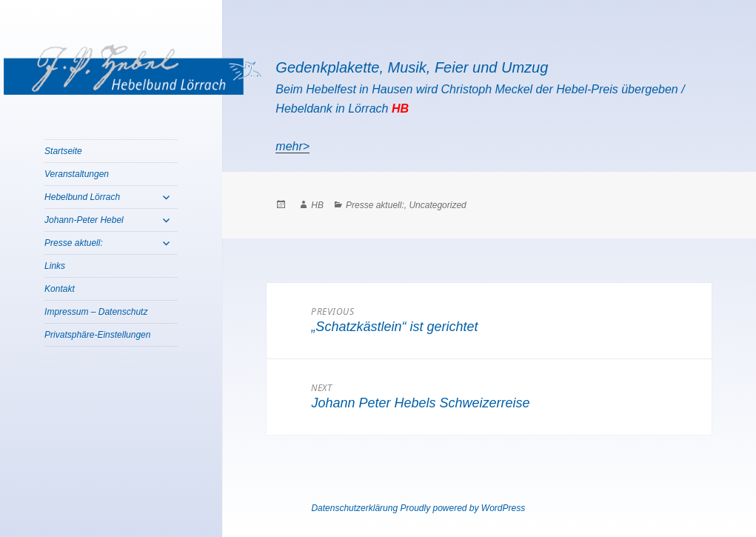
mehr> (292, 146)
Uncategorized (437, 205)
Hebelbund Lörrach (82, 197)
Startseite (63, 151)
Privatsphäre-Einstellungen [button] (97, 335)
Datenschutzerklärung (354, 508)
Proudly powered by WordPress (462, 508)
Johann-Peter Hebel (84, 220)
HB (317, 205)
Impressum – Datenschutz (96, 312)
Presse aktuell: (74, 243)
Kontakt (60, 289)
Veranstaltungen (77, 174)
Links (55, 266)
